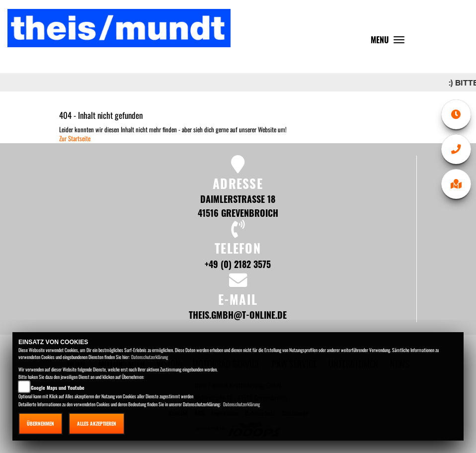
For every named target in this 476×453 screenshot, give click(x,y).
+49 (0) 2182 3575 (238, 264)
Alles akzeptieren (97, 423)
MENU (390, 42)
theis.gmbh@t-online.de (238, 315)
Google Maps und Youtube (58, 388)
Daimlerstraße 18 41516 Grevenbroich (238, 206)
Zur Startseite (75, 138)
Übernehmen (40, 423)
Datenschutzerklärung (150, 357)
